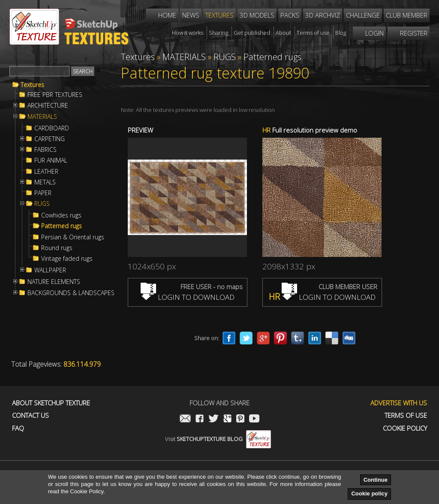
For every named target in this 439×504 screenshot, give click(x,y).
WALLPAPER (50, 270)
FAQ (18, 428)
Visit (218, 439)
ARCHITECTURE (48, 106)
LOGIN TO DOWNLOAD (188, 297)
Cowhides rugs (61, 215)
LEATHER (46, 172)
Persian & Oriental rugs (73, 237)
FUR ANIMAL (51, 160)
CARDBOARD (52, 128)
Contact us (30, 415)
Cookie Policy (405, 428)
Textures (32, 85)
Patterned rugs (62, 226)
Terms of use (406, 415)
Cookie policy (369, 493)
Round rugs (57, 248)
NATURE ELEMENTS (54, 282)
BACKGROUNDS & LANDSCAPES (71, 293)
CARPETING (50, 139)
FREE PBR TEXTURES (55, 95)
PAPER (43, 193)
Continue (376, 480)
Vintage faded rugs (67, 259)
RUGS (42, 204)
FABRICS (45, 150)
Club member (407, 15)
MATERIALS (42, 117)
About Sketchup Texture (51, 403)
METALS (45, 182)
